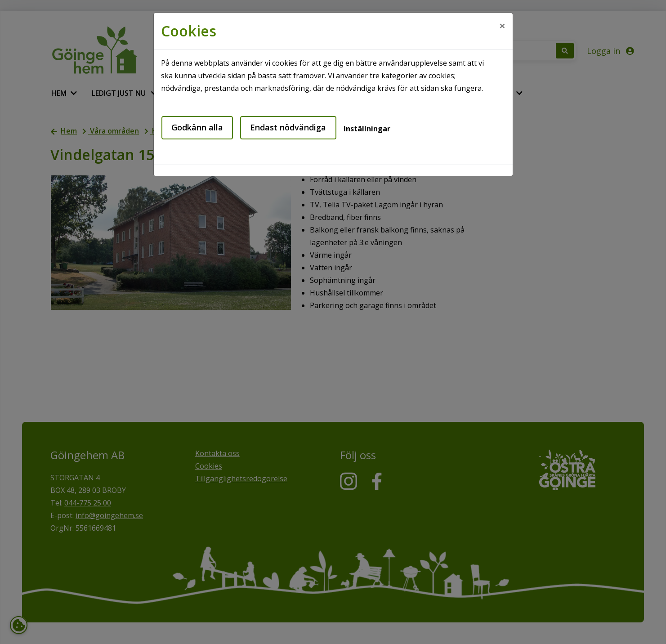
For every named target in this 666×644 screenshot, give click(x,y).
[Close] (502, 26)
